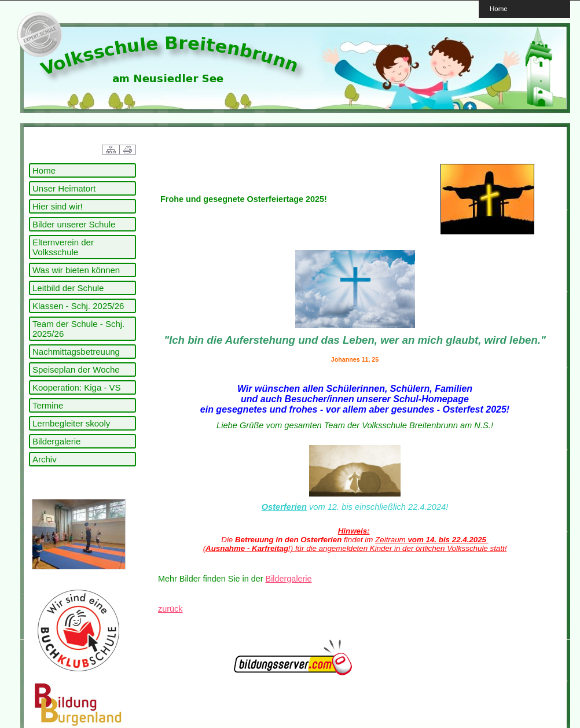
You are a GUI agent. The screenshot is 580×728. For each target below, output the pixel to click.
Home (499, 8)
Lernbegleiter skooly (71, 423)
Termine (48, 405)
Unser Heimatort (64, 188)
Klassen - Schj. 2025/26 (78, 306)
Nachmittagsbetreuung (76, 352)
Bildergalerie (56, 441)
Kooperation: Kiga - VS (77, 387)
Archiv (45, 459)
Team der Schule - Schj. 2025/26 (78, 329)
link (38, 35)
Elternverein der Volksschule (63, 247)
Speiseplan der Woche (76, 369)
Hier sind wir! (58, 206)
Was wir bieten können (76, 270)
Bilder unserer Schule (74, 224)
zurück (170, 609)
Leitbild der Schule (68, 288)
